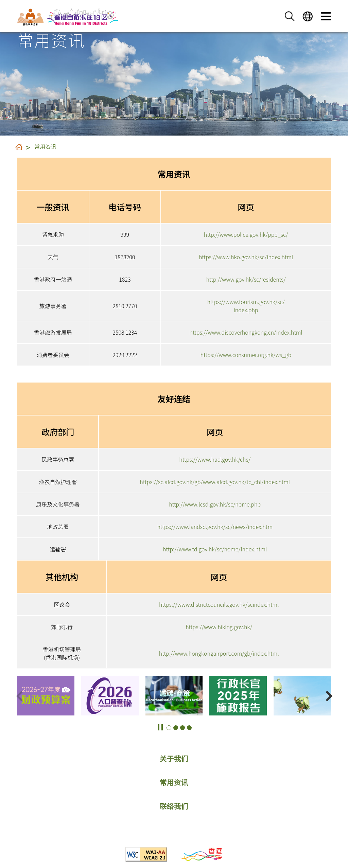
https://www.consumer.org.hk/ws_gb (246, 355)
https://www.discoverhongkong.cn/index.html (246, 332)
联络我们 (174, 806)
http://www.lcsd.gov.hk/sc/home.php (215, 504)
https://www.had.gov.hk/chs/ (215, 459)
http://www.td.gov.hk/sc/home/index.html (215, 549)
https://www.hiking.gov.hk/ (219, 627)
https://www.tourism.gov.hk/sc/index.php (246, 306)
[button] (290, 16)
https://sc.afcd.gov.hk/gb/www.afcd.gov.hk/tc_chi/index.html (215, 482)
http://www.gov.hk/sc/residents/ (246, 279)
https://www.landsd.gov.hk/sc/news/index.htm (215, 527)
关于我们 (174, 758)
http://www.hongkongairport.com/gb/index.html (219, 653)
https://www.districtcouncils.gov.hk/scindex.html (219, 604)
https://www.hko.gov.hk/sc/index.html (246, 257)
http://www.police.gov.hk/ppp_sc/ (246, 234)
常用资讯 (46, 146)
